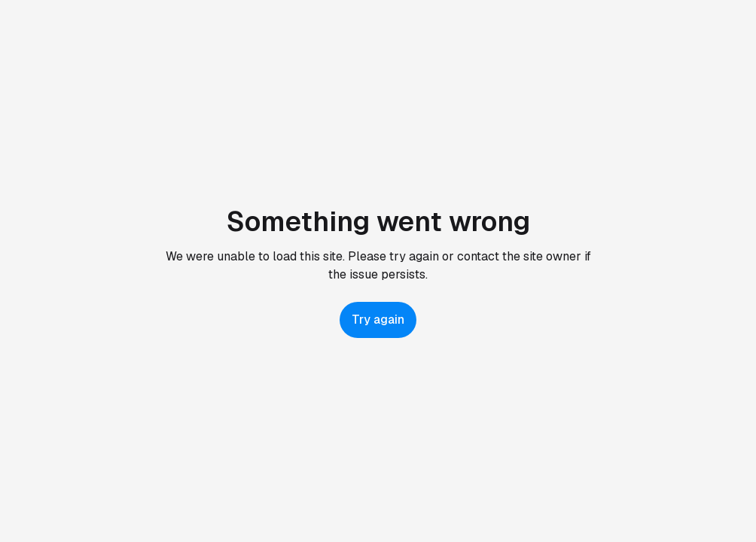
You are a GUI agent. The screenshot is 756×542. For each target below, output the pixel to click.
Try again (378, 320)
